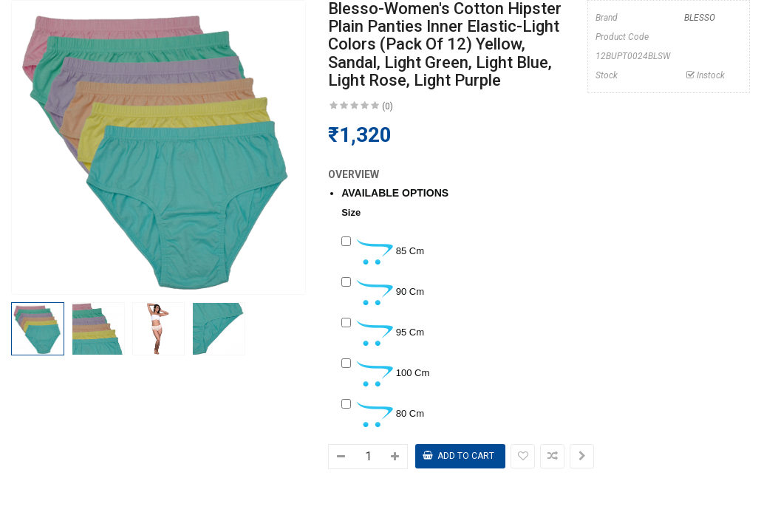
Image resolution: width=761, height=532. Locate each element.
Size (351, 212)
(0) (388, 106)
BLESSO (700, 18)
